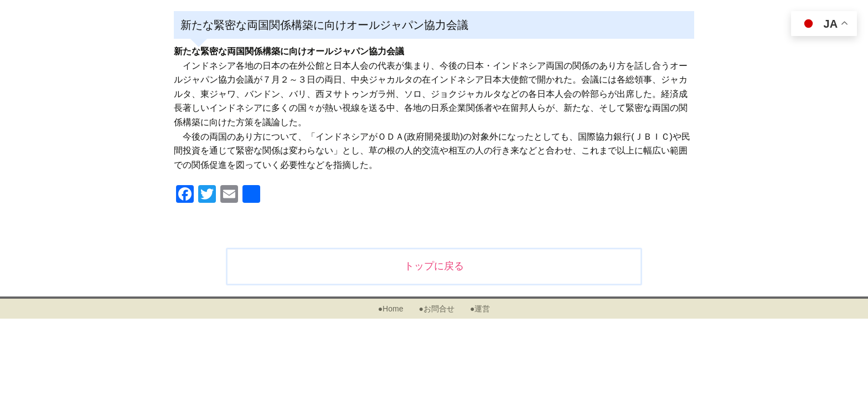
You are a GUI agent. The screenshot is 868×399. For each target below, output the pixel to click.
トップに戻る (434, 266)
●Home (391, 309)
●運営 (480, 309)
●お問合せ (436, 309)
